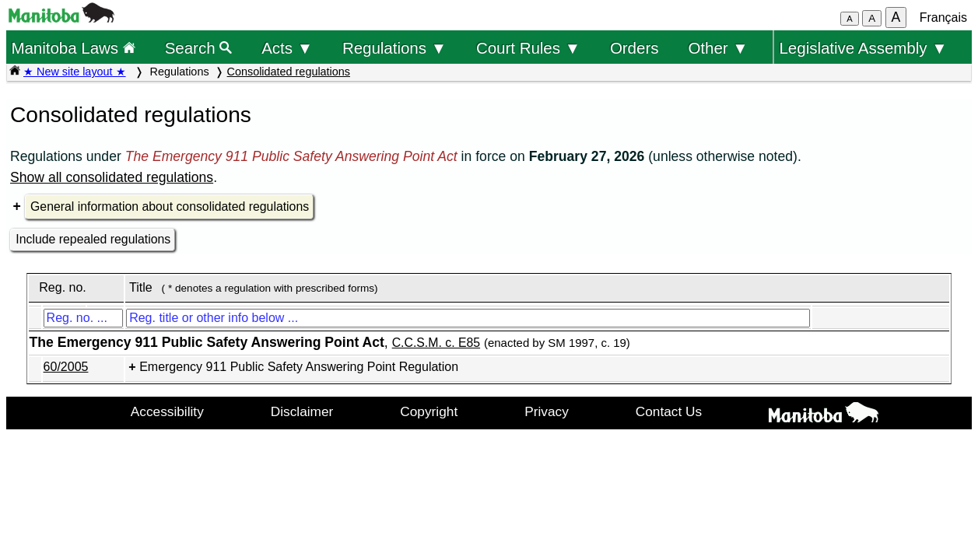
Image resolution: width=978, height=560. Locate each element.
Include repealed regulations (93, 239)
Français (943, 17)
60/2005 (66, 367)
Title (141, 287)
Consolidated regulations (289, 72)
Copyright (429, 411)
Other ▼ (718, 48)
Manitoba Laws (73, 48)
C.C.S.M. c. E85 (436, 343)
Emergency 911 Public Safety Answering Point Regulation (299, 367)
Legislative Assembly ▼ (863, 48)
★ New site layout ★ (75, 72)
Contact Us (669, 411)
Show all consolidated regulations (112, 177)
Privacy (547, 411)
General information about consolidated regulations (170, 206)
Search (199, 48)
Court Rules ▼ (528, 48)
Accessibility (167, 411)
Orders (634, 48)
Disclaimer (302, 411)
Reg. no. (62, 287)
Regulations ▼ (394, 48)
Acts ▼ (287, 48)
